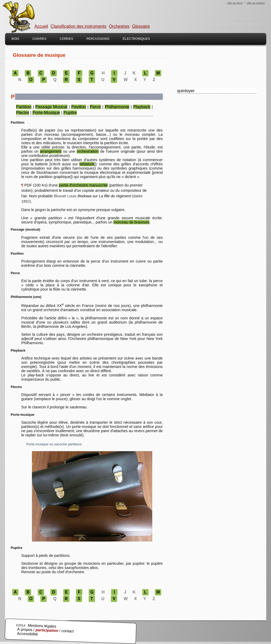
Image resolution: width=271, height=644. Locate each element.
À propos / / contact (45, 630)
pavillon (79, 107)
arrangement (51, 151)
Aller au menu (235, 3)
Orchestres (119, 26)
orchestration (88, 151)
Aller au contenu (256, 3)
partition (24, 107)
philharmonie (117, 107)
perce (95, 107)
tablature (87, 164)
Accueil (41, 26)
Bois (15, 39)
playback (142, 107)
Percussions (98, 39)
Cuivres (39, 39)
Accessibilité (27, 634)
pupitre (70, 113)
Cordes (66, 39)
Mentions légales (42, 626)
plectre (23, 113)
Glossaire (141, 26)
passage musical (51, 107)
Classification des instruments (79, 26)
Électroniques (136, 39)
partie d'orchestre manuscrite (83, 185)
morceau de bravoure (132, 222)
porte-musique (46, 113)
